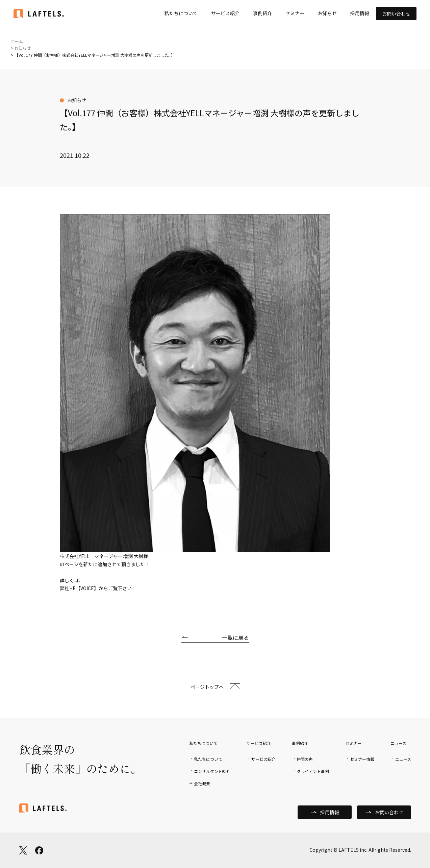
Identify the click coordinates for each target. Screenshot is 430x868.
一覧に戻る (235, 637)
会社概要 (202, 783)
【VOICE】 (87, 588)
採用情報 (360, 13)
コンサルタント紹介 (212, 771)
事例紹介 (262, 13)
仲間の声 (305, 759)
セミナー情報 (362, 759)
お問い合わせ (396, 14)
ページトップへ (207, 687)
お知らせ (327, 13)
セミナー (295, 13)
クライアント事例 (313, 771)
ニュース (403, 759)
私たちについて (181, 13)
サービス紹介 (225, 13)
